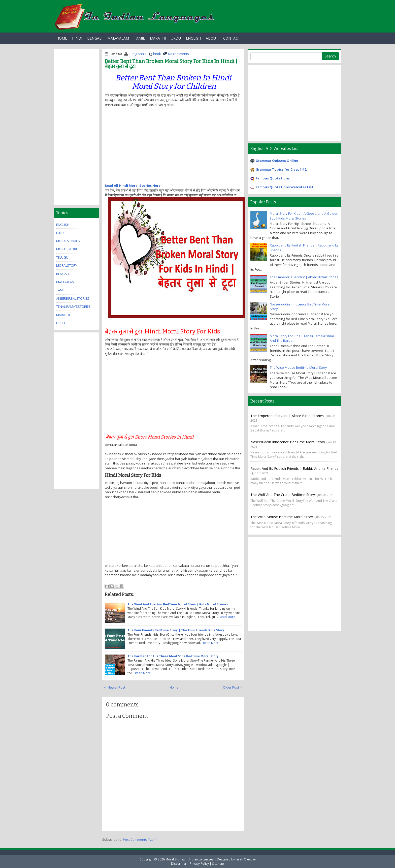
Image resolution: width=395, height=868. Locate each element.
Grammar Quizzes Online (277, 161)
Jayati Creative (246, 859)
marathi (63, 315)
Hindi (77, 38)
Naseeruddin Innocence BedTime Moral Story (288, 442)
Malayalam (118, 38)
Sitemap (218, 863)
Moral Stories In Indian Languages (190, 859)
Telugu (62, 257)
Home (62, 38)
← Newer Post (114, 687)
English (193, 38)
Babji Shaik (138, 54)
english (63, 225)
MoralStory (67, 265)
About (212, 38)
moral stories (68, 249)
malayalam (65, 282)
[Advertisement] (147, 147)
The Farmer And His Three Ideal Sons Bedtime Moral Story (173, 656)
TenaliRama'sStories (73, 306)
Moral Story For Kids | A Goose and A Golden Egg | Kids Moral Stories (304, 216)
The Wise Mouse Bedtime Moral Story (298, 367)
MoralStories (68, 241)
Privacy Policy (199, 863)
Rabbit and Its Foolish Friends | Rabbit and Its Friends (294, 468)
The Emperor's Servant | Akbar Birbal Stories (304, 277)
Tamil (139, 38)
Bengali (95, 38)
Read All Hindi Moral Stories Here (133, 185)
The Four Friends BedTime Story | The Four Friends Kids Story (176, 630)
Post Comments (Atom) (140, 840)
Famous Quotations (273, 178)
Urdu (176, 38)
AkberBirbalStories (73, 298)
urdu (61, 323)
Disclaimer (179, 863)
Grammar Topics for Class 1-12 (281, 169)
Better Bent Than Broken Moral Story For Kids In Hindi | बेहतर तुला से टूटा (171, 64)
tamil (61, 290)
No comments (178, 54)
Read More (227, 617)
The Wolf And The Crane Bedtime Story (283, 495)
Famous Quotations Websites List (285, 187)
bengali (63, 274)
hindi (157, 54)
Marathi (158, 38)
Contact (232, 38)
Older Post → (233, 687)
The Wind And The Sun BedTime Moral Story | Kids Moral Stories (178, 604)
